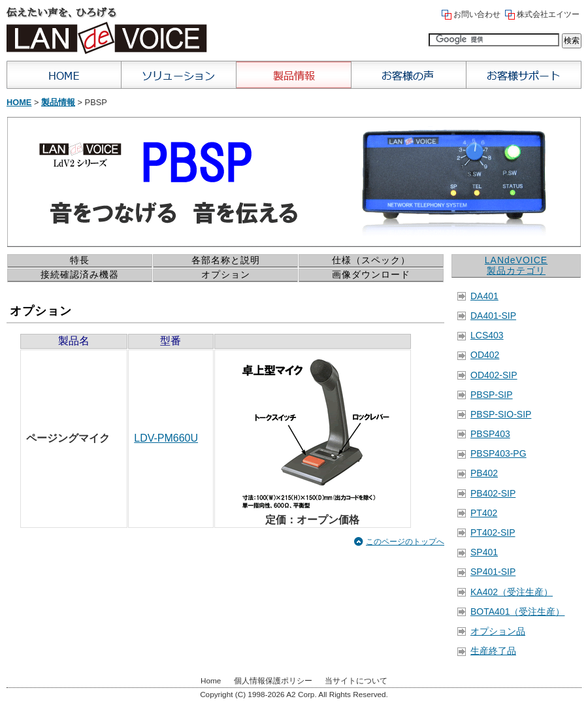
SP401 (484, 552)
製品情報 (294, 75)
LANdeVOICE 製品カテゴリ (516, 265)
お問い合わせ (477, 14)
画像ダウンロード (371, 274)
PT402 (484, 513)
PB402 (484, 473)
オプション (226, 274)
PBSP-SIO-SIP (501, 414)
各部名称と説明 (226, 260)
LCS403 (487, 335)
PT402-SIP (493, 532)
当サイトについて (356, 680)
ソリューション (179, 75)
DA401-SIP (493, 316)
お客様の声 (409, 75)
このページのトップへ (405, 542)
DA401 (484, 296)
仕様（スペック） (371, 260)
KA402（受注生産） (512, 592)
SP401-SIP (493, 572)
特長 (80, 260)
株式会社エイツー (548, 14)
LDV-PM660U (166, 438)
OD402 (485, 355)
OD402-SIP (494, 375)
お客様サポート (524, 75)
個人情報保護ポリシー (273, 680)
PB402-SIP (493, 493)
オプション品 (498, 631)
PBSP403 (490, 434)
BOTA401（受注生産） (517, 612)
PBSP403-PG (498, 453)
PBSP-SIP (492, 395)
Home (64, 75)
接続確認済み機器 (80, 274)
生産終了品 (493, 651)
